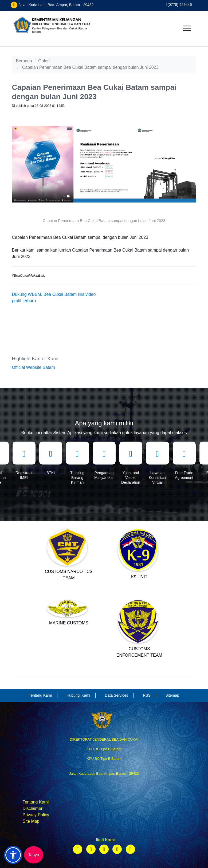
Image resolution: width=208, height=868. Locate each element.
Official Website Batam (34, 367)
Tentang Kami (36, 802)
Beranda (24, 61)
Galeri (44, 61)
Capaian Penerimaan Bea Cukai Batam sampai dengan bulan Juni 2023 (90, 67)
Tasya (34, 855)
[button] (13, 855)
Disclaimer (33, 808)
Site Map (31, 821)
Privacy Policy (36, 815)
